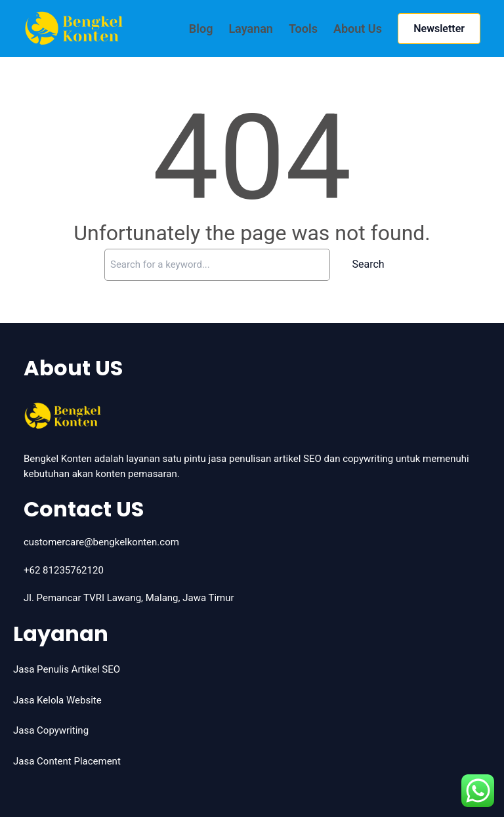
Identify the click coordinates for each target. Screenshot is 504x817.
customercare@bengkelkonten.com (101, 542)
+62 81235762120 (64, 570)
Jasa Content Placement (67, 761)
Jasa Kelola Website (57, 700)
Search (368, 264)
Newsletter (439, 29)
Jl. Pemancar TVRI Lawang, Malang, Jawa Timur (129, 598)
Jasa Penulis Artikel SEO (67, 669)
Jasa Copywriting (51, 730)
